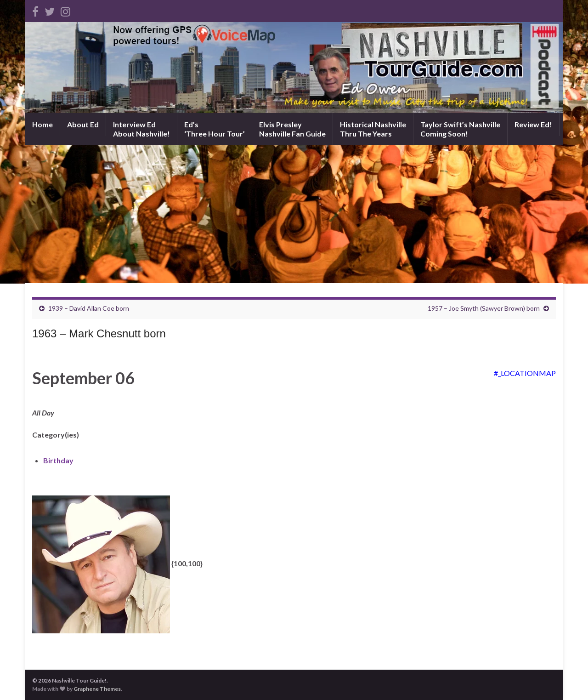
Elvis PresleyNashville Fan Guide (292, 129)
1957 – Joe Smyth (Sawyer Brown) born (484, 308)
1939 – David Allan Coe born (89, 308)
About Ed (83, 124)
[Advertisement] (294, 214)
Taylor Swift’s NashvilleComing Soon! (460, 129)
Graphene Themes (97, 689)
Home (42, 124)
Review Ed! (533, 124)
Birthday (58, 460)
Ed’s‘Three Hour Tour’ (215, 129)
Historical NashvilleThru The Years (373, 129)
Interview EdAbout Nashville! (141, 129)
